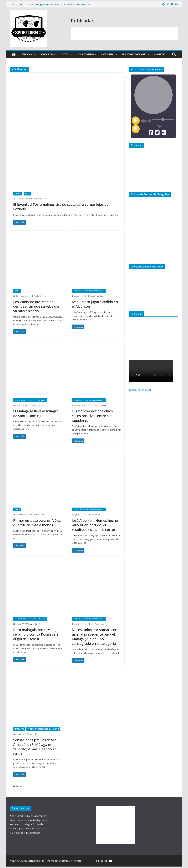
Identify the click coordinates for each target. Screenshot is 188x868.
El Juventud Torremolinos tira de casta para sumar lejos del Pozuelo (61, 207)
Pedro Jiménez (38, 734)
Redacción (41, 515)
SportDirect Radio (36, 861)
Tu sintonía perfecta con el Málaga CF (89, 291)
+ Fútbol (65, 54)
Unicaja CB (47, 54)
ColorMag (64, 861)
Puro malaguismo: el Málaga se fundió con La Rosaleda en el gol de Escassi (37, 634)
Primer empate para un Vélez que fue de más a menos (37, 523)
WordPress (76, 861)
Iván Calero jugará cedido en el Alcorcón (95, 304)
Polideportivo (86, 54)
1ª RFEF (28, 194)
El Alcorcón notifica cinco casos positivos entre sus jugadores (92, 416)
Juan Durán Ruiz (97, 296)
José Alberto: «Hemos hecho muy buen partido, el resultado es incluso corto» (95, 525)
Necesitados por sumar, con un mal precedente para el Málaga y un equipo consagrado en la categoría (95, 637)
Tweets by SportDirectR (140, 390)
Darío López (41, 199)
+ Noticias (160, 54)
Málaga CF (28, 54)
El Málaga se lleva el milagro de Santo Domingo (36, 413)
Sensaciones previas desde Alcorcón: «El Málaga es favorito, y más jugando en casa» (35, 747)
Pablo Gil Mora (40, 296)
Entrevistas (108, 54)
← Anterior (16, 786)
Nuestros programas (134, 54)
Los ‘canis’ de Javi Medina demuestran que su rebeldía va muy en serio (36, 306)
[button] (35, 54)
